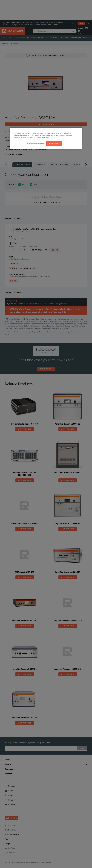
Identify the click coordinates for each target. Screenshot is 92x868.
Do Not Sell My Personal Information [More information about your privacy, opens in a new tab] (38, 137)
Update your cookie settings (35, 144)
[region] (46, 138)
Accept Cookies (54, 144)
